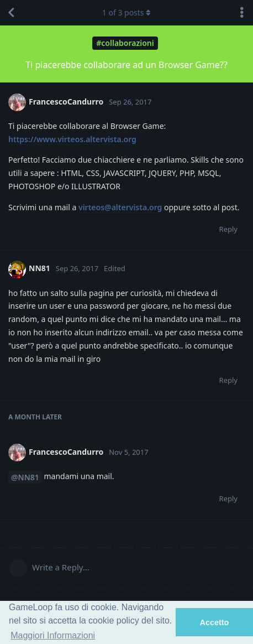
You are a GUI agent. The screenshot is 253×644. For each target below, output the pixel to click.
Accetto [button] (215, 622)
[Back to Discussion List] (11, 13)
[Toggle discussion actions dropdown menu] (242, 13)
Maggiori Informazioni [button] (53, 635)
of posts (126, 12)
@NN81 (25, 477)
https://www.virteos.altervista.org (72, 139)
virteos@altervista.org (120, 207)
